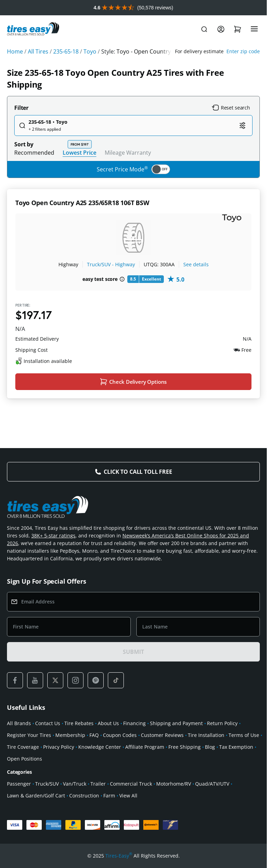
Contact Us (48, 723)
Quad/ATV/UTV (212, 784)
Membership (70, 735)
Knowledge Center (100, 747)
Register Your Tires (29, 735)
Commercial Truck (131, 784)
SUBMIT (133, 652)
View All (128, 796)
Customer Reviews (162, 735)
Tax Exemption (236, 747)
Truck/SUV (47, 784)
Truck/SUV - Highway (111, 264)
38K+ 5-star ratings (53, 536)
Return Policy (222, 723)
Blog (210, 747)
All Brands (19, 723)
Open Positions (25, 759)
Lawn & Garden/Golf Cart (36, 796)
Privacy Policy (59, 747)
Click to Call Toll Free (138, 472)
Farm (109, 796)
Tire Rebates (79, 723)
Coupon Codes (120, 735)
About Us (108, 723)
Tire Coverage (23, 747)
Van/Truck (75, 784)
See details (196, 264)
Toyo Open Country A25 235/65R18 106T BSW (82, 203)
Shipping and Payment (176, 723)
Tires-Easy (119, 856)
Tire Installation (206, 735)
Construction (84, 796)
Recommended (34, 153)
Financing (134, 723)
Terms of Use (244, 735)
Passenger (19, 784)
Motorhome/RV (174, 784)
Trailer (98, 784)
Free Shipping (185, 747)
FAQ (94, 735)
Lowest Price (79, 152)
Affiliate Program (145, 747)
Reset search (231, 108)
